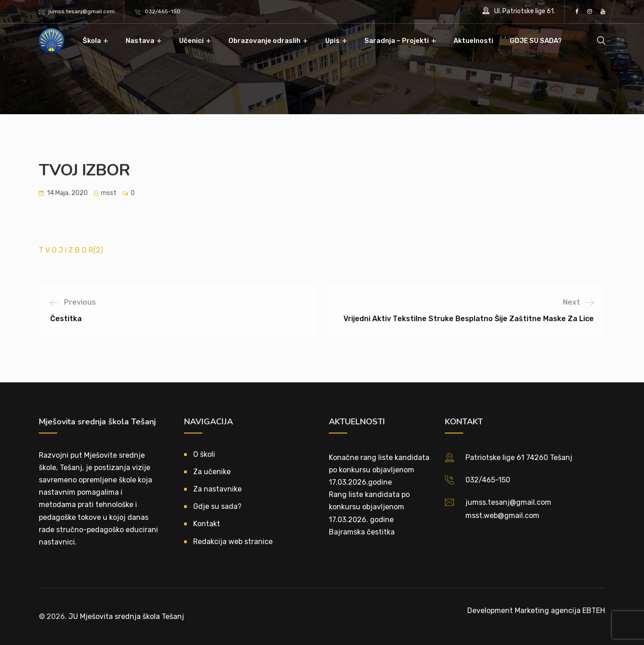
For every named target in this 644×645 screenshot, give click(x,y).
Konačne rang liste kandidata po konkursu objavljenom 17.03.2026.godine (379, 470)
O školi (204, 454)
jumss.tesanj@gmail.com (82, 11)
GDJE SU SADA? (536, 41)
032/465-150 (163, 11)
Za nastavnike (217, 489)
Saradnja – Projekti (397, 41)
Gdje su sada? (217, 506)
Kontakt (207, 524)
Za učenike (212, 472)
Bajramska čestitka (362, 532)
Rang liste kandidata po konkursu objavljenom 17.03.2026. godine (369, 507)
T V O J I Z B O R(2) (71, 250)
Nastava (140, 41)
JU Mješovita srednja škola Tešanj (126, 616)
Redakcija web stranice (233, 542)
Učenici (191, 41)
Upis (333, 41)
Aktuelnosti (473, 41)
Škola (92, 41)
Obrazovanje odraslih (264, 41)
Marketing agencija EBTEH (560, 611)
